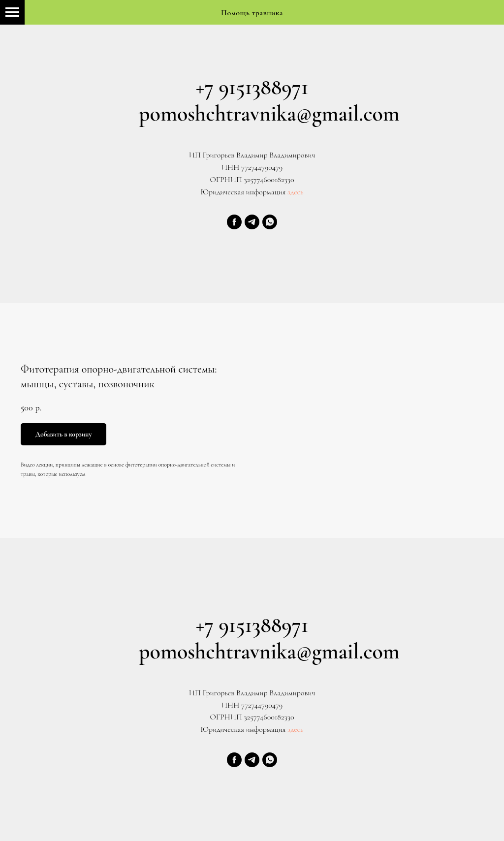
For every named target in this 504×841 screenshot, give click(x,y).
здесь (294, 192)
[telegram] (252, 222)
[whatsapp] (270, 222)
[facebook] (234, 222)
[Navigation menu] (12, 12)
